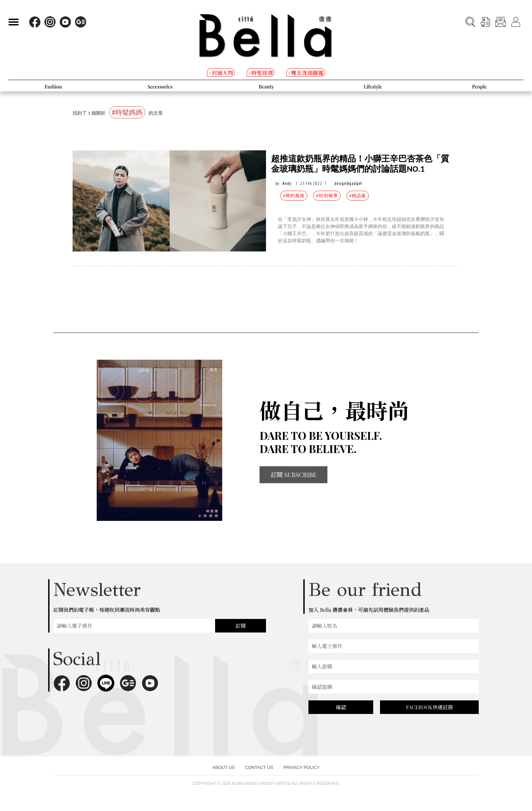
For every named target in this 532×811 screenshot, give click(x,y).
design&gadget (348, 183)
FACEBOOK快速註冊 (430, 707)
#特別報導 (327, 196)
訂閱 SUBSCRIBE (293, 475)
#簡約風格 (294, 196)
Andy (287, 183)
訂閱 (241, 626)
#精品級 (358, 196)
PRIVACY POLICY (301, 767)
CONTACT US (259, 767)
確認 (341, 707)
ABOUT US (224, 767)
